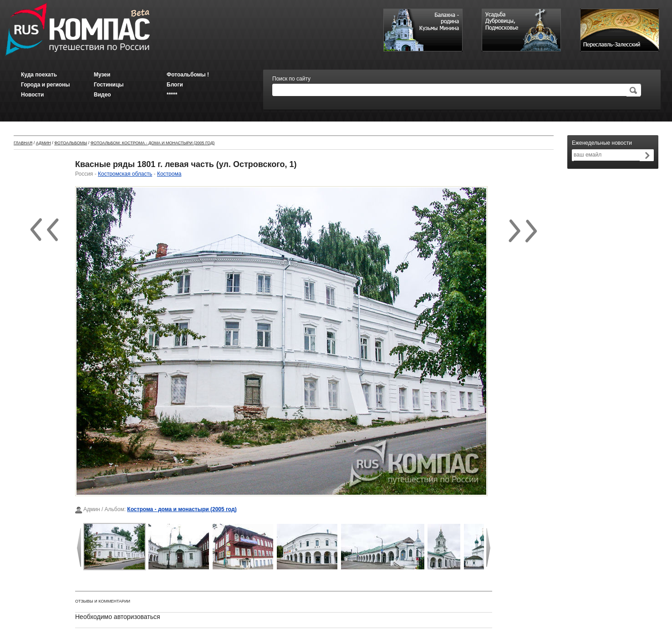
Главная (23, 143)
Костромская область (125, 174)
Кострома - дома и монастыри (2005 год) (182, 509)
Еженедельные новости (602, 143)
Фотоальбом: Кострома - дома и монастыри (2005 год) (153, 143)
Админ (43, 143)
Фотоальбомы (71, 143)
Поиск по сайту (291, 79)
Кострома (169, 174)
